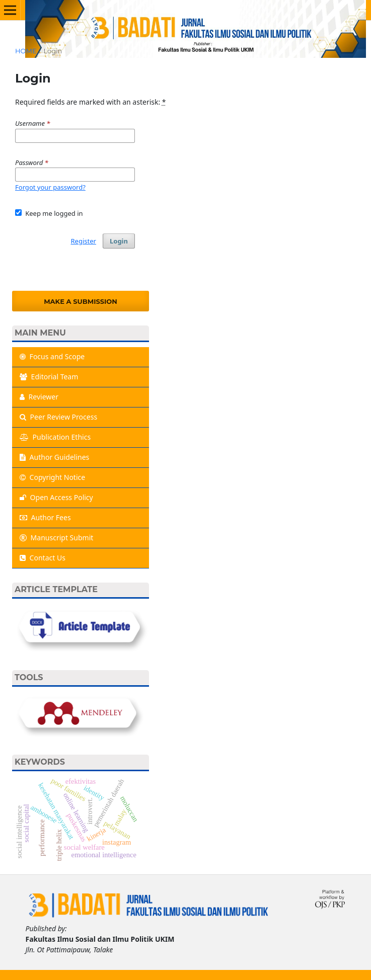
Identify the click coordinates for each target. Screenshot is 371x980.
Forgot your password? (50, 187)
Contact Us (43, 558)
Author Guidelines (54, 457)
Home (26, 51)
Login (119, 241)
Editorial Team (49, 377)
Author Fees (45, 517)
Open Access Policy (56, 497)
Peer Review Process (58, 417)
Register (84, 241)
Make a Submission (81, 301)
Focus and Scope (52, 356)
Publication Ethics (55, 437)
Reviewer (39, 397)
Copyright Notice (52, 477)
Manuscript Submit (56, 538)
